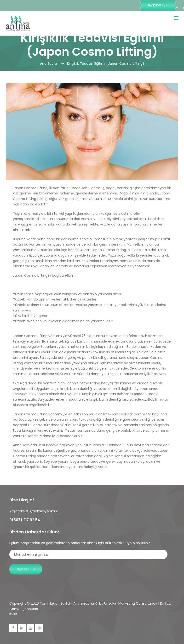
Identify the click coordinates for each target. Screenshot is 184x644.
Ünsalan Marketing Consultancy (131, 603)
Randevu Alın (158, 5)
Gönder (26, 569)
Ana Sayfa (49, 64)
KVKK (13, 614)
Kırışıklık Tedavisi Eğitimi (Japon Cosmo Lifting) (106, 64)
